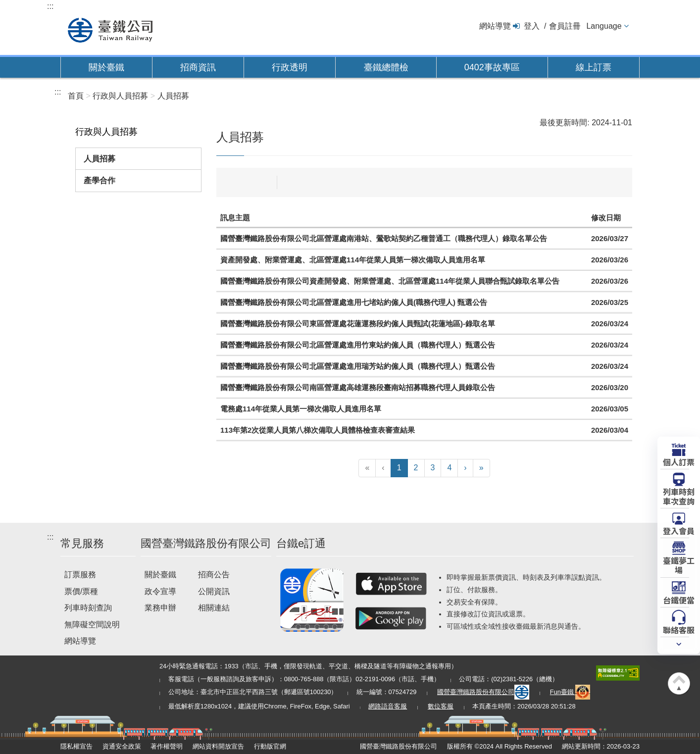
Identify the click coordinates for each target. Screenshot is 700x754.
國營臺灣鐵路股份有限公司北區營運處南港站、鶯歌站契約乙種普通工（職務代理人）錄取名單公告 (384, 238)
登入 (532, 26)
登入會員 (679, 530)
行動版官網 (270, 746)
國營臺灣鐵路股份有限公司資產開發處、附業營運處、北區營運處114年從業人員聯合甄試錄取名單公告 (390, 281)
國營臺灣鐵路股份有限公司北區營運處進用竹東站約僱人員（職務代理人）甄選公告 (358, 345)
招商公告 (214, 575)
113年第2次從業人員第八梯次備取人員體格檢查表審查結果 (318, 430)
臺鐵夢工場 (679, 565)
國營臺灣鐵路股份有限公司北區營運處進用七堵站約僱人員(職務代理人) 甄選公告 (354, 302)
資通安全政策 (122, 746)
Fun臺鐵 (570, 692)
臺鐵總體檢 (386, 67)
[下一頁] (465, 468)
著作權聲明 (167, 746)
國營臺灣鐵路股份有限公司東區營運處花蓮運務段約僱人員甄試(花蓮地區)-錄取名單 (358, 324)
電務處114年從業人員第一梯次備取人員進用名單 (301, 409)
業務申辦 (160, 608)
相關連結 (214, 608)
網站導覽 (495, 26)
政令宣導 (160, 591)
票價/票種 (81, 591)
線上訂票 (594, 67)
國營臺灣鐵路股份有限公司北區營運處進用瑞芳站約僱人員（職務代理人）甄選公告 (358, 366)
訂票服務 (80, 575)
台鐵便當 (679, 600)
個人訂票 (679, 461)
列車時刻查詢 (88, 608)
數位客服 (441, 706)
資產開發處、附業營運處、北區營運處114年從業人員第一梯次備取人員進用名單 (353, 260)
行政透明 (290, 67)
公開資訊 (214, 591)
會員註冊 (565, 26)
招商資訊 (198, 67)
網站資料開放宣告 (218, 746)
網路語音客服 (388, 706)
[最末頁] (481, 468)
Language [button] (604, 26)
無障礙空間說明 (92, 625)
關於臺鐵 (106, 67)
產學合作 (100, 180)
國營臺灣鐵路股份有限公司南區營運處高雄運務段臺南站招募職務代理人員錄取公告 (358, 387)
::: (50, 6)
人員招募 (100, 159)
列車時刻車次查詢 (679, 496)
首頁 (76, 96)
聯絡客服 (679, 629)
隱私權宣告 (76, 746)
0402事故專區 (492, 67)
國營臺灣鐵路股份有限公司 (483, 692)
